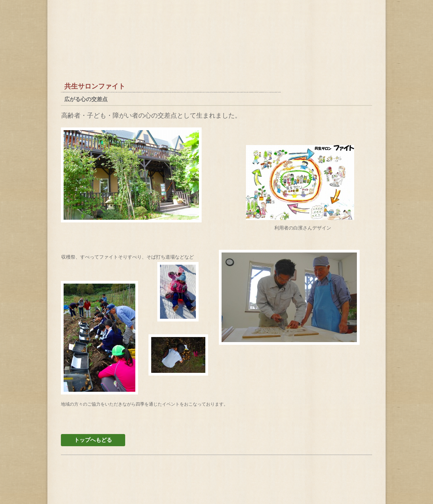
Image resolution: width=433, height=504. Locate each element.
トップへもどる (93, 440)
